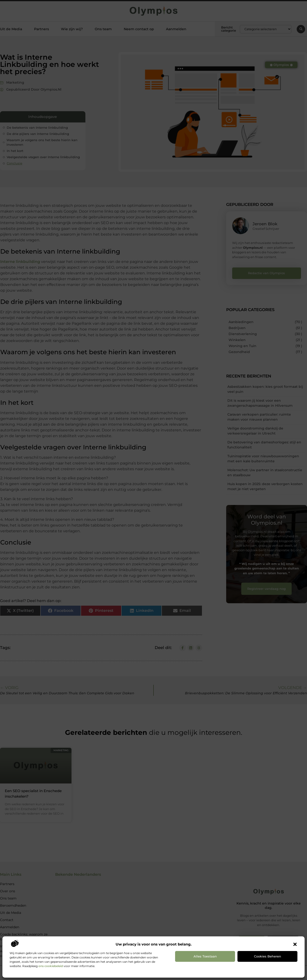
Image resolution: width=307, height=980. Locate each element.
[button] (295, 944)
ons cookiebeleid (51, 966)
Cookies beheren (268, 956)
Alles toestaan (205, 956)
